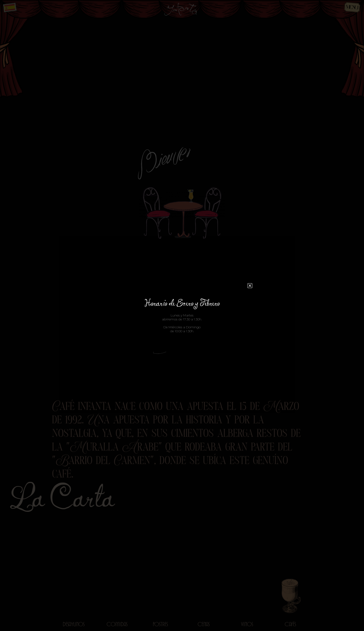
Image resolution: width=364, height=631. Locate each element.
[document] (182, 315)
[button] (250, 286)
